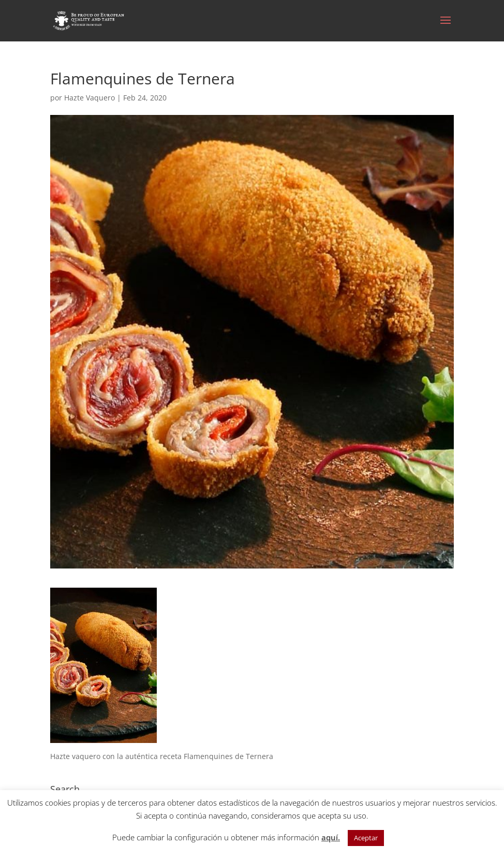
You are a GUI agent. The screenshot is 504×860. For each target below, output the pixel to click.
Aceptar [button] (366, 838)
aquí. (331, 837)
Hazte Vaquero (90, 98)
